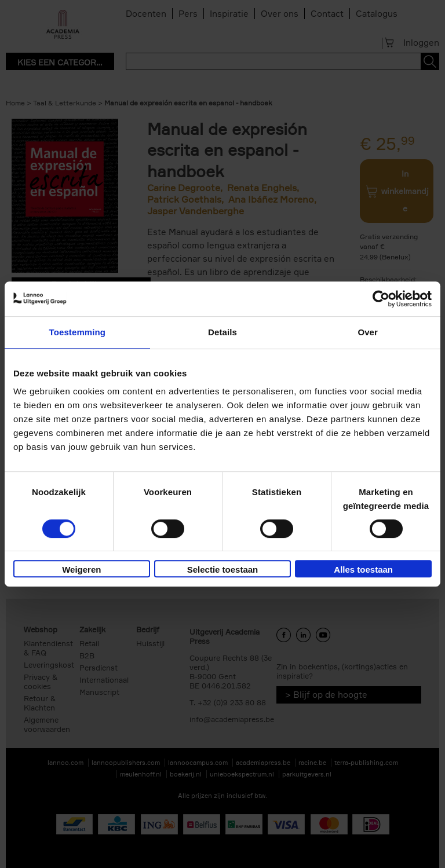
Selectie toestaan (223, 569)
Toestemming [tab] (78, 332)
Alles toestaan (363, 569)
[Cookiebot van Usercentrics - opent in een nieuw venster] (381, 299)
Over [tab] (368, 332)
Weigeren (81, 569)
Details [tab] (222, 332)
